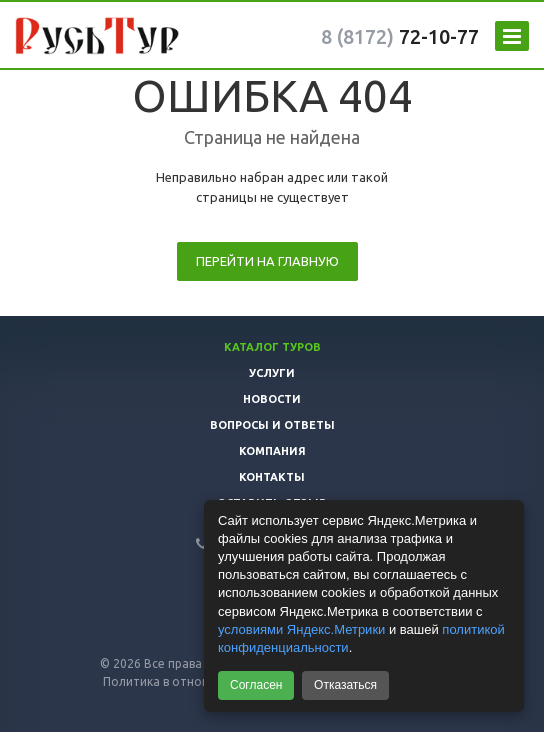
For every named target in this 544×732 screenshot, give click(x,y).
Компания (272, 451)
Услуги (272, 373)
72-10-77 (400, 36)
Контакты (272, 477)
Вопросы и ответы (272, 425)
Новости (272, 399)
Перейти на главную (267, 261)
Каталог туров (272, 347)
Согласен (256, 685)
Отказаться (345, 685)
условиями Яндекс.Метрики (301, 629)
